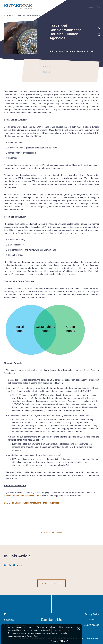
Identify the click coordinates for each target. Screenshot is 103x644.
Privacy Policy (92, 614)
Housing (45, 72)
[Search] (99, 7)
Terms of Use (92, 620)
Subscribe (9, 620)
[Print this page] (99, 35)
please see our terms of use (61, 635)
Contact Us (52, 620)
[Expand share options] (99, 28)
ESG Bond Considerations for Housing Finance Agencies (32, 503)
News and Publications (12, 16)
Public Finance (13, 566)
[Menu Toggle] (91, 6)
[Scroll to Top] (52, 583)
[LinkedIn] (5, 614)
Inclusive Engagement (15, 625)
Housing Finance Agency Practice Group (22, 496)
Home (5, 16)
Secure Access (91, 625)
